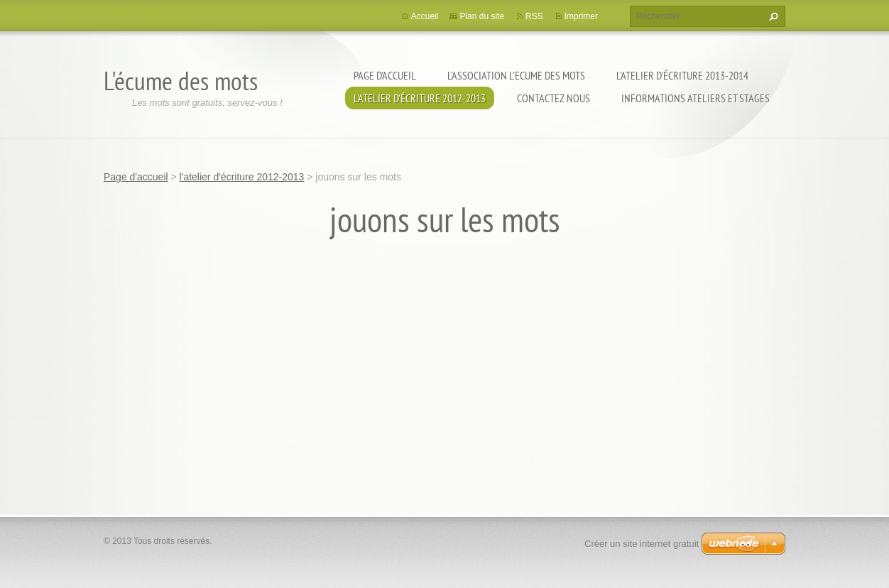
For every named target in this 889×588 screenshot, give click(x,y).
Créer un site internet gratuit (642, 544)
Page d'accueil (385, 75)
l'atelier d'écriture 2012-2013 (420, 98)
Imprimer (581, 16)
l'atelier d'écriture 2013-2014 (682, 75)
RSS (534, 16)
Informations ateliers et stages (696, 98)
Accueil (425, 16)
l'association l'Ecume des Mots (516, 75)
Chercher (772, 16)
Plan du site (482, 16)
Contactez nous (553, 98)
